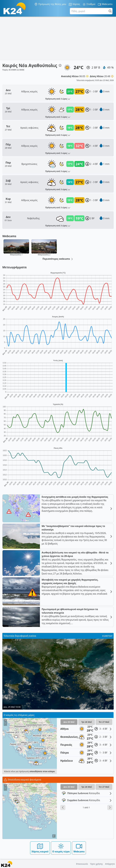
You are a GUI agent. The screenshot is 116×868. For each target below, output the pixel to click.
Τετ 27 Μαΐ (104, 722)
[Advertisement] (58, 39)
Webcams (105, 4)
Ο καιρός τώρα (61, 848)
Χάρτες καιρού (40, 848)
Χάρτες (74, 4)
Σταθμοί (89, 4)
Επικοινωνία (82, 864)
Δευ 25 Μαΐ (69, 722)
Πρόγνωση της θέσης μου (50, 4)
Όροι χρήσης (96, 864)
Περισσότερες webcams (58, 259)
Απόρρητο (110, 864)
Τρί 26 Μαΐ (87, 722)
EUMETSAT (107, 636)
